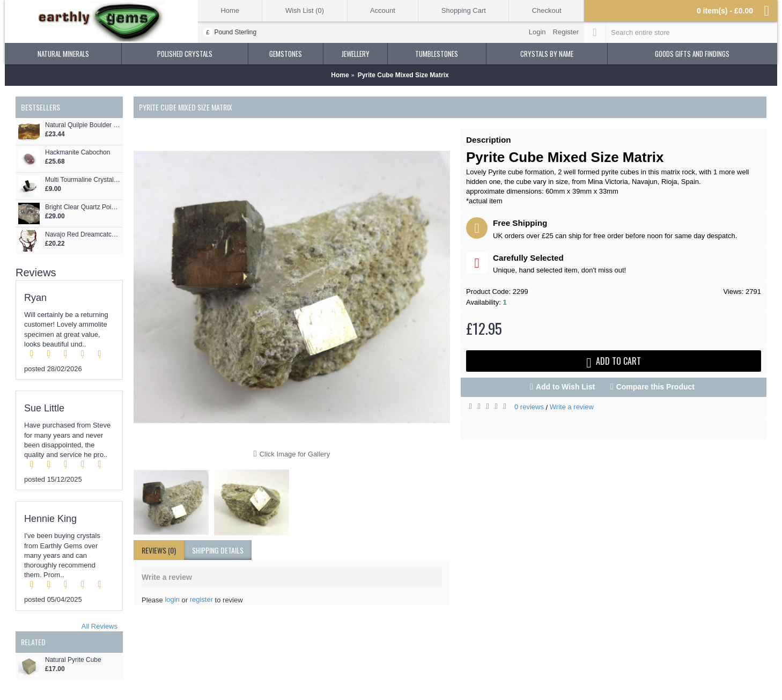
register (201, 599)
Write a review (572, 407)
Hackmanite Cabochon (78, 153)
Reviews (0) (159, 550)
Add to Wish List (565, 387)
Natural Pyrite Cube (73, 660)
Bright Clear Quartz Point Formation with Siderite (83, 207)
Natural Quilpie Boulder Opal (83, 125)
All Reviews (99, 626)
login (172, 599)
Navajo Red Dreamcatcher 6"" (83, 235)
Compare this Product (655, 387)
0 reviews (529, 407)
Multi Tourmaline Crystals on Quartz (83, 180)
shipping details (218, 550)
